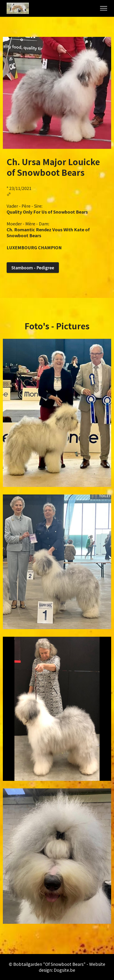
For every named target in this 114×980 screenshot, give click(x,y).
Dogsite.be (64, 970)
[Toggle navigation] (104, 8)
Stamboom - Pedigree (33, 268)
